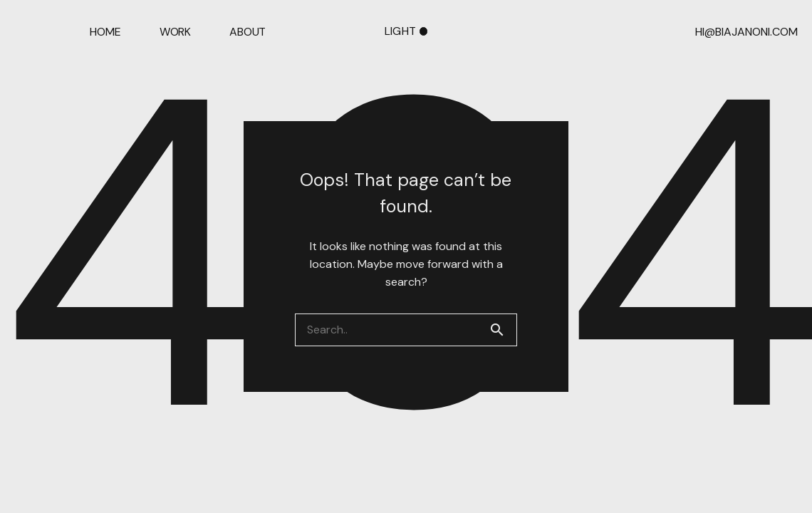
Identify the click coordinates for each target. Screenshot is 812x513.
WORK (175, 32)
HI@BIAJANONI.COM (746, 32)
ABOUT (248, 32)
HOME (105, 32)
